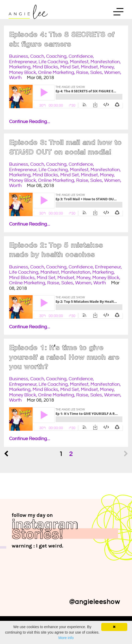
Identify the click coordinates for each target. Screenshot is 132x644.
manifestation (105, 62)
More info (66, 638)
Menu (118, 13)
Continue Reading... (30, 122)
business (19, 56)
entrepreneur (23, 62)
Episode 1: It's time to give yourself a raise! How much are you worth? (64, 358)
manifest (79, 62)
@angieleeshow (95, 602)
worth (15, 78)
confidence (81, 56)
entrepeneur (108, 267)
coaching (56, 56)
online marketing (56, 72)
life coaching (53, 62)
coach (37, 56)
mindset (89, 67)
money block (23, 72)
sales (96, 72)
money (107, 67)
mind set (70, 67)
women (112, 72)
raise (82, 72)
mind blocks (45, 67)
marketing (20, 67)
